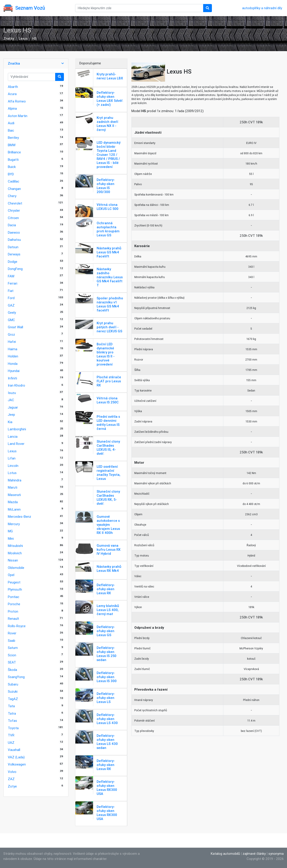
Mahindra (15, 480)
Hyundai (14, 371)
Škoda (12, 670)
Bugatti (13, 160)
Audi (11, 123)
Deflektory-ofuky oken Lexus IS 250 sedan (107, 654)
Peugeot (14, 582)
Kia (10, 422)
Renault (13, 619)
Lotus (12, 473)
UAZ (11, 743)
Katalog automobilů (225, 854)
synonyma (276, 854)
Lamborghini (17, 429)
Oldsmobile (16, 568)
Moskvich (15, 553)
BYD (11, 174)
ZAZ (11, 779)
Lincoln (13, 466)
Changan (14, 189)
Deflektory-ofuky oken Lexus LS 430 (107, 719)
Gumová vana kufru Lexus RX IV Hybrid (109, 549)
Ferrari (13, 283)
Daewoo (14, 232)
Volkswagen (17, 764)
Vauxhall (14, 750)
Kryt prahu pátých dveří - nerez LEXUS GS (109, 327)
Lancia (13, 436)
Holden (13, 356)
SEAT (12, 662)
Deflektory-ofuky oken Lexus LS (106, 698)
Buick (12, 167)
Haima (13, 349)
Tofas (12, 721)
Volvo (12, 772)
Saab (12, 641)
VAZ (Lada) (16, 757)
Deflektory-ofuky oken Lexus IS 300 (107, 677)
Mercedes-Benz (20, 517)
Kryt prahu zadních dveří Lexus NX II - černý (107, 124)
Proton (13, 611)
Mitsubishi (15, 546)
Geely (12, 312)
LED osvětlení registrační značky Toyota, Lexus (109, 473)
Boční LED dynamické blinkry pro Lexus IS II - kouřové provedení (106, 354)
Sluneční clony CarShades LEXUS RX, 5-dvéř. (108, 497)
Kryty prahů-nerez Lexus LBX (110, 76)
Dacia (12, 225)
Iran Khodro (16, 385)
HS (34, 38)
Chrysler (14, 210)
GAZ (11, 305)
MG (10, 531)
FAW (11, 276)
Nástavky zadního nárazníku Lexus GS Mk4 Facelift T (110, 277)
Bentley (13, 138)
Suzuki (13, 691)
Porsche (14, 604)
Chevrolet (15, 203)
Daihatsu (14, 240)
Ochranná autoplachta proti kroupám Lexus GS (108, 229)
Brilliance (14, 152)
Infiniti (12, 378)
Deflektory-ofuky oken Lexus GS (106, 631)
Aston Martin (18, 116)
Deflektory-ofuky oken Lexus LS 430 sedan (107, 742)
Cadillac (14, 181)
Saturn (13, 648)
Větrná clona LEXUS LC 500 (108, 207)
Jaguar (13, 407)
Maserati (14, 495)
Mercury (14, 524)
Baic (11, 130)
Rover (12, 633)
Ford (11, 298)
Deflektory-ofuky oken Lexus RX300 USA (107, 788)
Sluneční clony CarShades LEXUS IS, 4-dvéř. (108, 447)
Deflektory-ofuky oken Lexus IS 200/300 (106, 186)
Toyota (13, 728)
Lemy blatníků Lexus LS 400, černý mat (108, 610)
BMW (12, 145)
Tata (11, 706)
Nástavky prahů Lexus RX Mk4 (109, 569)
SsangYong (16, 677)
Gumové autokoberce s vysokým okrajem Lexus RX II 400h (108, 525)
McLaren (14, 509)
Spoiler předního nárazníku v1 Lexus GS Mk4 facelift (110, 304)
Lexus (23, 38)
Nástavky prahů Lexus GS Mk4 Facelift (109, 252)
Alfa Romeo (17, 101)
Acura (12, 94)
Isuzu (12, 393)
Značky (9, 38)
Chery (12, 196)
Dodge (13, 262)
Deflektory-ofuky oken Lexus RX (106, 589)
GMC (11, 320)
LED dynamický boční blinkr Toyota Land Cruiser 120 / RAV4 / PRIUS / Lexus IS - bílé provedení (109, 155)
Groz (11, 334)
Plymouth (15, 589)
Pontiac (14, 597)
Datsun (13, 247)
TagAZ (13, 699)
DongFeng (15, 269)
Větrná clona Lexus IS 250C (108, 400)
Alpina (12, 108)
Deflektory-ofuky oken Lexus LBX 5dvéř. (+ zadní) (110, 99)
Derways (14, 254)
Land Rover (16, 444)
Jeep (11, 414)
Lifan (12, 458)
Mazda (13, 502)
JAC (11, 400)
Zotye (12, 786)
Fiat (11, 291)
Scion (12, 655)
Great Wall (15, 327)
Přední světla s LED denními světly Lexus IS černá (108, 423)
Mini (11, 538)
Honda (13, 364)
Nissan (13, 560)
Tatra (12, 713)
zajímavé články (254, 854)
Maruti (13, 487)
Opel (11, 575)
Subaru (13, 684)
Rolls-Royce (17, 626)
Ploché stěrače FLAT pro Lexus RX (109, 381)
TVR (11, 735)
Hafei (12, 342)
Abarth (13, 87)
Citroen (13, 218)
